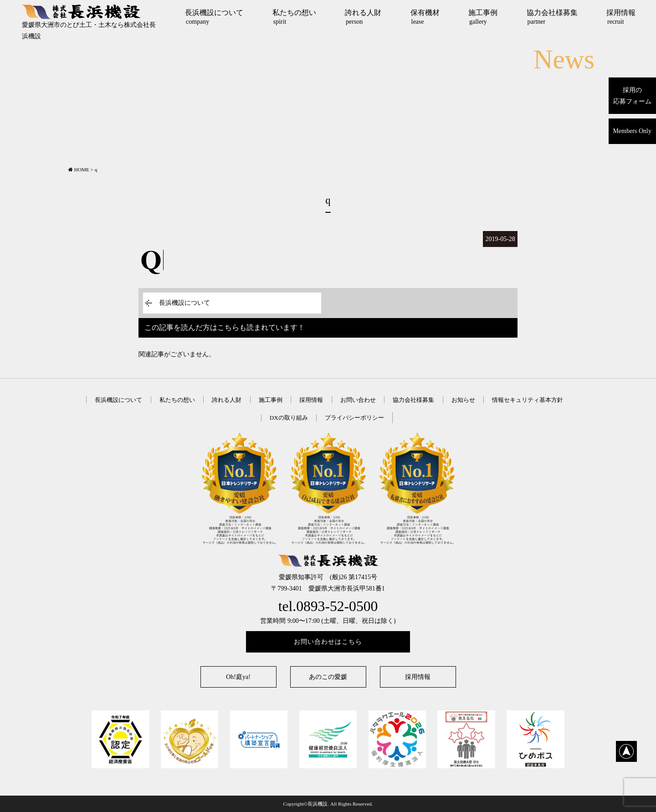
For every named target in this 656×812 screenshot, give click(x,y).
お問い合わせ (358, 400)
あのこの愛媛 (328, 677)
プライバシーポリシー (354, 418)
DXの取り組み (289, 418)
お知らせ (463, 400)
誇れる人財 (363, 17)
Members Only (632, 131)
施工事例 (483, 17)
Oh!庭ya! (238, 677)
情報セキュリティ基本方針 (528, 400)
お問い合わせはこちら (328, 642)
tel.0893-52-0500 (328, 606)
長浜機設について (214, 17)
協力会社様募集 (552, 17)
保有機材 (425, 17)
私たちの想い (294, 17)
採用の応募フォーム (632, 96)
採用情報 (621, 17)
